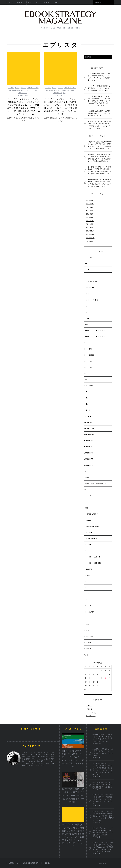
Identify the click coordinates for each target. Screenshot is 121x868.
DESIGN (11, 75)
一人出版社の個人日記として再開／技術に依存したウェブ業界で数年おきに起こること (99, 113)
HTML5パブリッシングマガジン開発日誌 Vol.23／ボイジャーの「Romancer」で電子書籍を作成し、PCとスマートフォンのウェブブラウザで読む (103, 847)
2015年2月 (90, 200)
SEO (85, 581)
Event (86, 379)
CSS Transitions (91, 300)
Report (87, 551)
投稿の (90, 709)
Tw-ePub (87, 606)
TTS (85, 600)
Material (87, 496)
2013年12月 (90, 231)
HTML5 (86, 392)
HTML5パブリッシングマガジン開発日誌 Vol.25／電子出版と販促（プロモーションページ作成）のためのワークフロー (103, 799)
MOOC (86, 508)
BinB (86, 263)
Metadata (88, 502)
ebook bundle (89, 349)
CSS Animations (90, 282)
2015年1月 (90, 204)
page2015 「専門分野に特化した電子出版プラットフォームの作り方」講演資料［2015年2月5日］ (99, 88)
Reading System (90, 538)
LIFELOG (87, 490)
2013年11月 (90, 234)
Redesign (87, 545)
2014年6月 (90, 210)
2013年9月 (90, 241)
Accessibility (90, 257)
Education (88, 361)
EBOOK (23, 75)
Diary (17, 75)
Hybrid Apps (89, 416)
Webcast (87, 642)
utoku (99, 186)
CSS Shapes (89, 294)
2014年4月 (90, 217)
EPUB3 (86, 373)
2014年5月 (90, 214)
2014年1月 (90, 228)
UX (64, 80)
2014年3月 (90, 221)
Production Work (29, 78)
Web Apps (88, 624)
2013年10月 (90, 238)
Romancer (88, 569)
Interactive (89, 441)
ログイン (89, 706)
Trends (87, 594)
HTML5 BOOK (89, 410)
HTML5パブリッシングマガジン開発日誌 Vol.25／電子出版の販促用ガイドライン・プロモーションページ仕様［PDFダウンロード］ (103, 816)
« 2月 (86, 689)
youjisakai (101, 148)
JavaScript (88, 453)
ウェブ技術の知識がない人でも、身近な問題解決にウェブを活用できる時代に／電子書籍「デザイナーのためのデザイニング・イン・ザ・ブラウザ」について (99, 101)
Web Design (88, 636)
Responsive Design (92, 557)
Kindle (86, 477)
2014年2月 (90, 224)
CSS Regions (89, 288)
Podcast (87, 520)
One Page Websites (92, 514)
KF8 (85, 471)
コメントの (91, 713)
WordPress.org (91, 716)
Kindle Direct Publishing (95, 483)
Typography (89, 612)
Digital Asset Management (95, 331)
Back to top (103, 863)
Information (15, 78)
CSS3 (86, 306)
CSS (85, 276)
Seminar (87, 575)
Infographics (89, 422)
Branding (88, 269)
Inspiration (89, 435)
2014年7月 (90, 207)
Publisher (22, 80)
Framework (88, 386)
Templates (88, 587)
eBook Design (33, 75)
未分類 (86, 655)
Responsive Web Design (94, 563)
